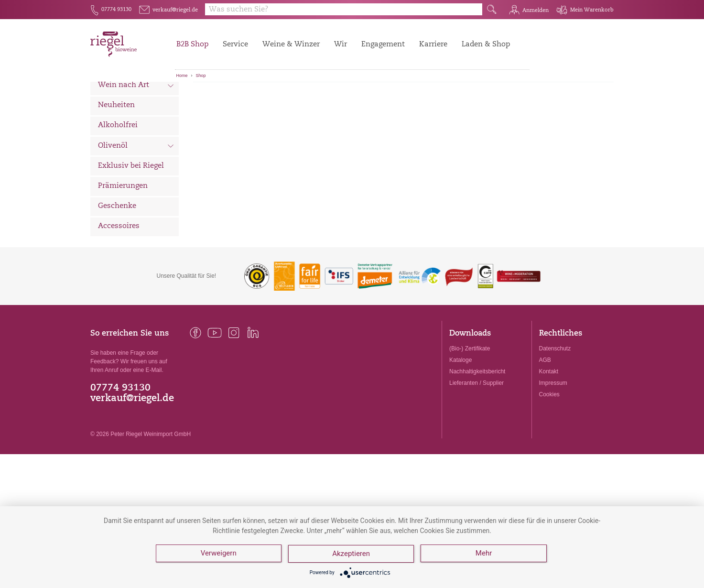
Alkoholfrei (118, 179)
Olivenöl (136, 200)
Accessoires (119, 279)
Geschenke (117, 259)
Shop (201, 76)
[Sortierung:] (240, 97)
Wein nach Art (136, 140)
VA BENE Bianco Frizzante (331, 120)
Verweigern (219, 555)
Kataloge (460, 413)
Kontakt (549, 425)
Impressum (553, 436)
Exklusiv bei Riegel (131, 219)
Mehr (485, 555)
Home (182, 76)
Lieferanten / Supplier (477, 436)
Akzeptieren (352, 555)
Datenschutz (555, 402)
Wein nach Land (136, 119)
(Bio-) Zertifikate (470, 402)
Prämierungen (123, 239)
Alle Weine (117, 98)
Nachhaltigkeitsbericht (477, 425)
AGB (545, 413)
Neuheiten (116, 158)
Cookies (549, 447)
